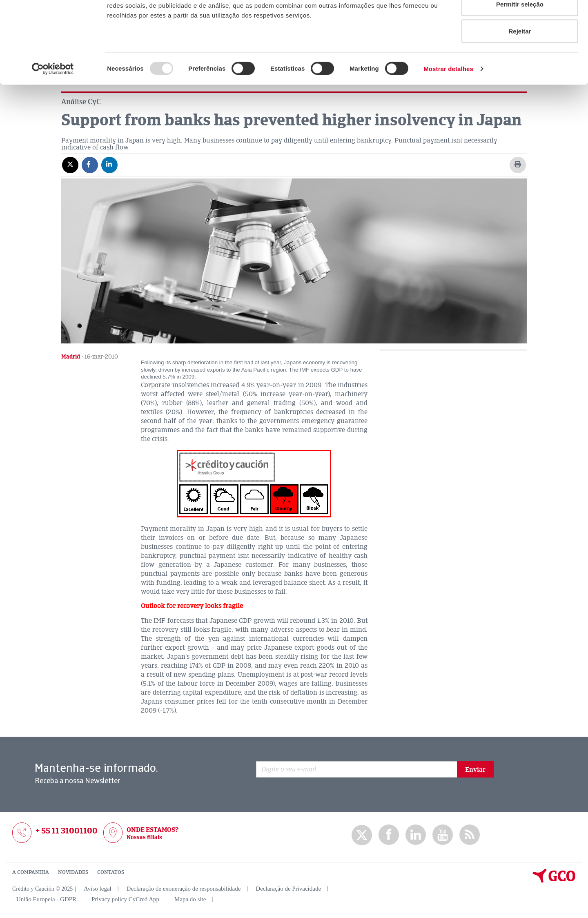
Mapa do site (190, 899)
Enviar (475, 770)
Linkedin (416, 835)
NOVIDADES (73, 872)
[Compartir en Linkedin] (109, 165)
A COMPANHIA (31, 872)
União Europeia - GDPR (46, 899)
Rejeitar (520, 75)
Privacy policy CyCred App (125, 899)
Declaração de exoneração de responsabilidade (184, 889)
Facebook (389, 835)
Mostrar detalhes (448, 113)
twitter (362, 835)
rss (470, 835)
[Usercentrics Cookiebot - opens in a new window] (53, 113)
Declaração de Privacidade (288, 889)
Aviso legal (98, 889)
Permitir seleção (520, 48)
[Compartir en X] (70, 165)
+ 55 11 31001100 (67, 831)
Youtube (443, 835)
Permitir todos (520, 21)
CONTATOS (111, 872)
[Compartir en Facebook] (90, 165)
